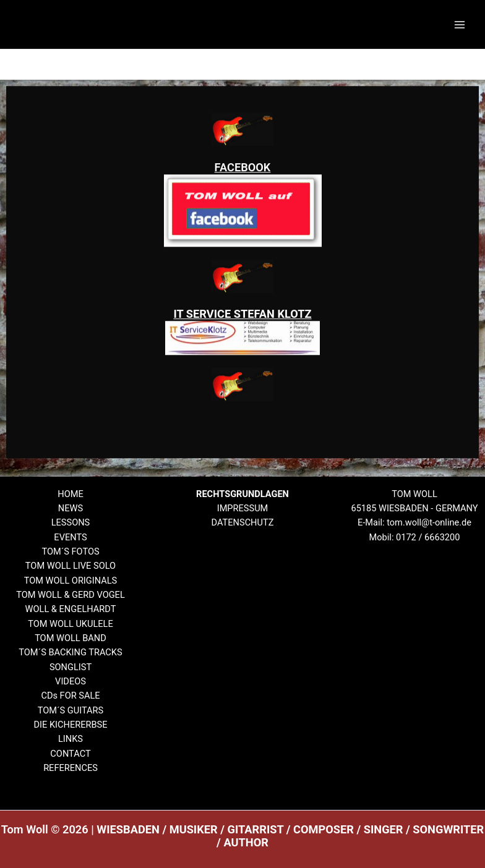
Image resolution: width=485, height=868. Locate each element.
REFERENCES (71, 768)
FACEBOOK (243, 181)
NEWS (71, 508)
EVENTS (70, 537)
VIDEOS (71, 681)
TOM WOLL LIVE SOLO (71, 566)
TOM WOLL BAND (71, 638)
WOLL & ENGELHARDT (71, 609)
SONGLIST (71, 667)
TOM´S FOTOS (70, 551)
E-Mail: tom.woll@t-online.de (414, 522)
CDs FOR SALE (70, 696)
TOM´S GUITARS (71, 710)
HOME (70, 494)
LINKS (71, 739)
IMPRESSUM (243, 508)
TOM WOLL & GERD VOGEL (71, 595)
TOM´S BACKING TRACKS (70, 652)
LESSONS (71, 522)
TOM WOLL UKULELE (70, 624)
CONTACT (70, 754)
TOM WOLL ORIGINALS (71, 581)
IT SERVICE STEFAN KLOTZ (242, 329)
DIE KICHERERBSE (70, 725)
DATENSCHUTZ (243, 522)
